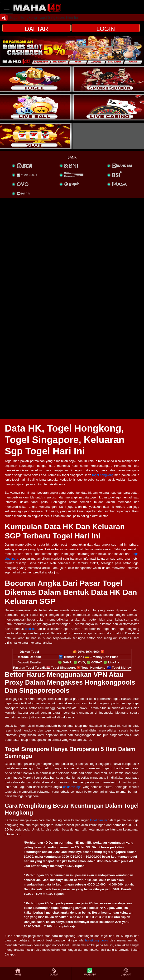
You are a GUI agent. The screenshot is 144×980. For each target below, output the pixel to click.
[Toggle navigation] (7, 8)
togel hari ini (98, 820)
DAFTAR (36, 29)
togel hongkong (103, 475)
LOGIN (106, 29)
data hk (30, 629)
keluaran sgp (72, 787)
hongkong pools (96, 940)
